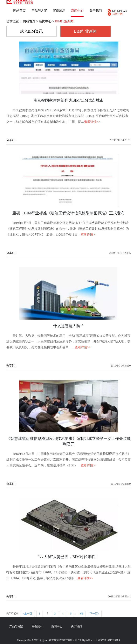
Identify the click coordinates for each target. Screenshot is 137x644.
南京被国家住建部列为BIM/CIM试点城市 (68, 100)
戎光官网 (117, 14)
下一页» (94, 614)
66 (82, 614)
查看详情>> (92, 122)
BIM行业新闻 (86, 31)
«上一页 (27, 614)
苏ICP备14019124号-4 (109, 640)
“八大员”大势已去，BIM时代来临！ (69, 557)
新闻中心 (77, 11)
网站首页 (19, 11)
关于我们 (76, 626)
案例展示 (59, 11)
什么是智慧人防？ (69, 326)
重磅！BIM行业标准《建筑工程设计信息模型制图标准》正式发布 (69, 213)
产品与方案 (39, 11)
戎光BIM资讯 (31, 31)
